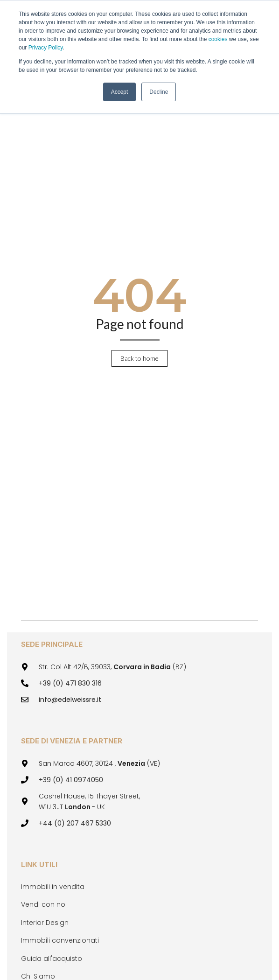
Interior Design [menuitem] (45, 923)
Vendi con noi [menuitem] (44, 904)
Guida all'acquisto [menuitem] (52, 959)
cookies (219, 39)
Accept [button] (120, 92)
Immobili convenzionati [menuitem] (60, 940)
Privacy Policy (46, 48)
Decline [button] (159, 92)
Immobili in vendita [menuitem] (53, 887)
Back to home (139, 358)
